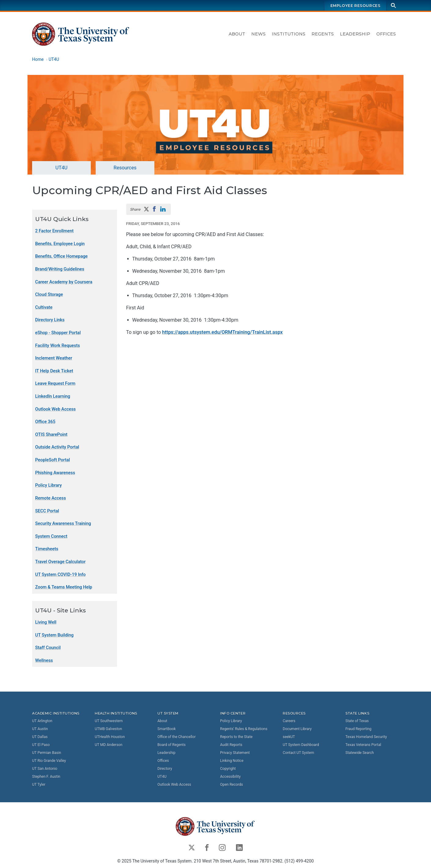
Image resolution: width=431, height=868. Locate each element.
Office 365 (45, 422)
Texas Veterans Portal (363, 745)
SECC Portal (47, 511)
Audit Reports (231, 745)
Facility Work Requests (57, 346)
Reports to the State (236, 737)
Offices (386, 34)
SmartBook (167, 729)
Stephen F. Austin (46, 777)
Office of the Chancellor (177, 737)
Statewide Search (360, 753)
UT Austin (40, 729)
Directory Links (50, 320)
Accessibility (230, 777)
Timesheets (47, 549)
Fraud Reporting (358, 729)
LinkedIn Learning (53, 396)
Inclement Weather (54, 358)
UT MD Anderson (109, 745)
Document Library (297, 729)
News (258, 34)
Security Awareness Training (63, 524)
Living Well (46, 622)
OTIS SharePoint (51, 435)
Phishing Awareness (55, 473)
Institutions (289, 34)
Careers (289, 721)
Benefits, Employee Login (60, 244)
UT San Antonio (45, 769)
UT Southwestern (109, 721)
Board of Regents (171, 745)
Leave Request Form (55, 384)
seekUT (289, 737)
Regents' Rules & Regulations (244, 729)
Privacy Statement (235, 753)
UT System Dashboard (301, 745)
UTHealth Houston (110, 737)
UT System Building (54, 635)
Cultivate (44, 307)
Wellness (44, 661)
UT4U (54, 59)
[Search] (393, 5)
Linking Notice (232, 761)
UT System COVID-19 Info (60, 575)
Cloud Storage (49, 295)
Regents (323, 34)
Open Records (232, 785)
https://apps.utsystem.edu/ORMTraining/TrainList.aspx (222, 332)
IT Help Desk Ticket (54, 371)
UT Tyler (39, 785)
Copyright (228, 769)
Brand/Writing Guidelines (60, 269)
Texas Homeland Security (366, 737)
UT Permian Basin (47, 753)
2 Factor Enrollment (54, 231)
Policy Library (48, 486)
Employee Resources (355, 6)
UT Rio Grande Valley (49, 761)
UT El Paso (41, 745)
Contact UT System (298, 753)
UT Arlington (42, 721)
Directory (165, 769)
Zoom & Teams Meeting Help (64, 587)
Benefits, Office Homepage (61, 257)
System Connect (51, 536)
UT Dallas (40, 737)
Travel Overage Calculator (60, 562)
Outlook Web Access (55, 409)
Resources (125, 168)
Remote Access (51, 498)
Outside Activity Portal (57, 447)
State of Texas (357, 721)
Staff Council (48, 648)
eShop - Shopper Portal (58, 333)
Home (38, 59)
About (237, 34)
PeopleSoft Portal (53, 460)
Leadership (355, 34)
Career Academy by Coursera (64, 282)
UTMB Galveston (108, 729)
